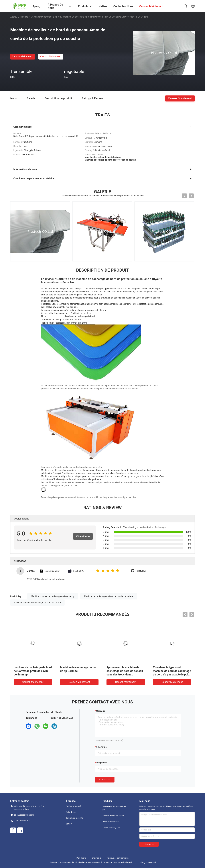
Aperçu (14, 17)
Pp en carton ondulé (111, 822)
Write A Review (83, 536)
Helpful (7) (141, 571)
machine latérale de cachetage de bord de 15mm (37, 603)
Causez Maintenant (23, 57)
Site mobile (97, 858)
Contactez (105, 779)
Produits (24, 17)
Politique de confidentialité (118, 858)
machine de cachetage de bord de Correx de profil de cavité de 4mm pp (33, 671)
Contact (69, 824)
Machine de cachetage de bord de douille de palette (109, 596)
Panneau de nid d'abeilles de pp (114, 808)
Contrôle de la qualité (74, 818)
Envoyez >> (149, 844)
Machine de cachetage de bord (45, 17)
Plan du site (81, 858)
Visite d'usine (71, 812)
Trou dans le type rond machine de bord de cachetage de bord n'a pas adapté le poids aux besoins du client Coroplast (172, 674)
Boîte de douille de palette (113, 816)
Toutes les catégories (111, 828)
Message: (101, 711)
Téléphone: (101, 763)
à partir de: (102, 747)
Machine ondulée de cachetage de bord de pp (53, 596)
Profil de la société (73, 806)
